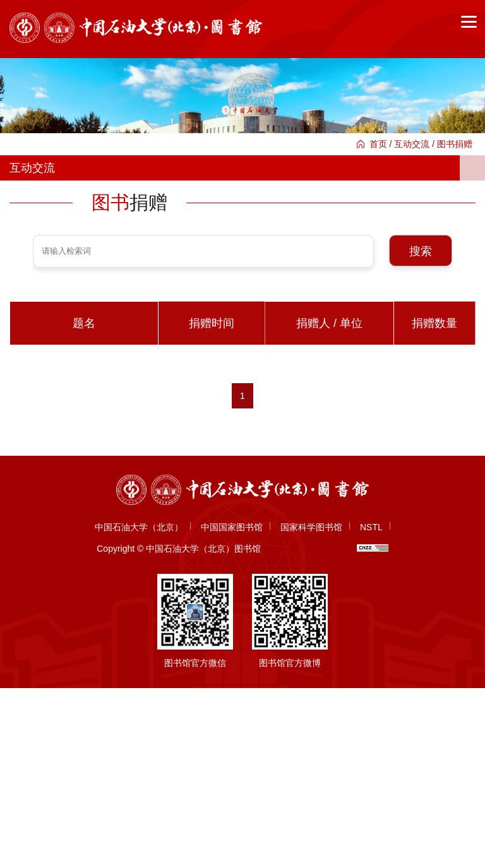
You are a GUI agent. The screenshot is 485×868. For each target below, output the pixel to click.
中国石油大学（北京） (139, 527)
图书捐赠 (455, 144)
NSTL (371, 527)
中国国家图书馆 (232, 527)
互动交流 (412, 144)
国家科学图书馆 (311, 527)
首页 (378, 144)
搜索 (421, 251)
